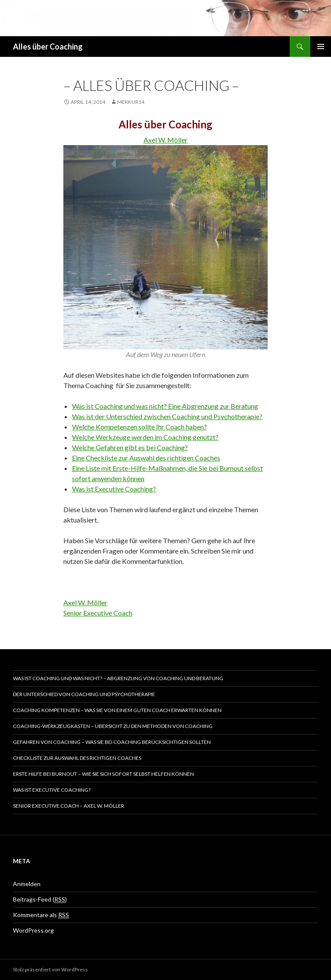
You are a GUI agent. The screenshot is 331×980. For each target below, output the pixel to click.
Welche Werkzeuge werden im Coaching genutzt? (145, 437)
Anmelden (27, 884)
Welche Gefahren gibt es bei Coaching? (130, 447)
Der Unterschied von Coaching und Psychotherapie (84, 694)
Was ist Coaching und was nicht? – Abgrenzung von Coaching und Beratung (118, 678)
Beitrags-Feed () (40, 899)
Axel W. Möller (165, 140)
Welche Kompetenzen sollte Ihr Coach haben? (139, 427)
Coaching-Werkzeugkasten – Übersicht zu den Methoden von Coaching (113, 726)
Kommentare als (41, 915)
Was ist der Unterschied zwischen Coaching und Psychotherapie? (167, 416)
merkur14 (131, 102)
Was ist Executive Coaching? (114, 489)
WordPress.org (33, 930)
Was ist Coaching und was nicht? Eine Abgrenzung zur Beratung (165, 406)
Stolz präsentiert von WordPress (50, 969)
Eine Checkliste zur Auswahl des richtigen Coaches (146, 458)
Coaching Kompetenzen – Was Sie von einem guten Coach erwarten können (117, 710)
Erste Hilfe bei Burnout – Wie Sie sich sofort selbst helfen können (103, 774)
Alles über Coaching (48, 47)
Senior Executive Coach (98, 613)
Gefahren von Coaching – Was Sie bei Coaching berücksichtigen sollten (112, 742)
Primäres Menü (321, 47)
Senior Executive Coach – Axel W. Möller (69, 806)
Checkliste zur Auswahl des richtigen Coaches (77, 758)
